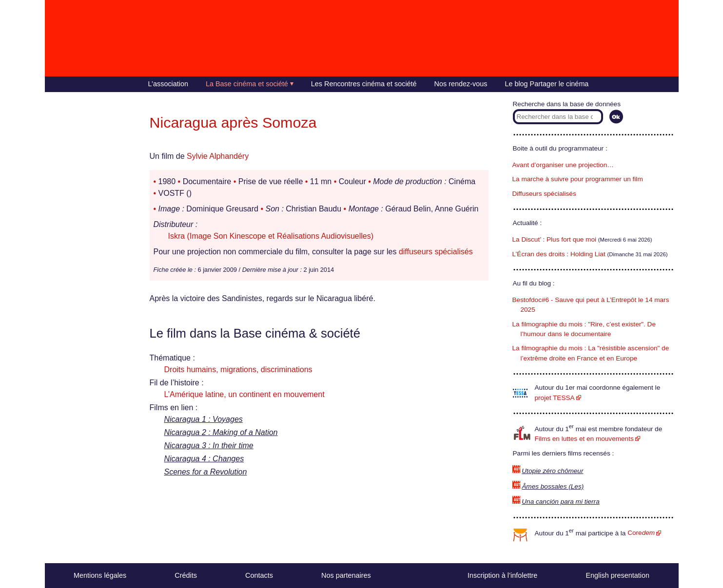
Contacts (259, 575)
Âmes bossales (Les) (553, 486)
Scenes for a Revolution (206, 472)
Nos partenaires (346, 575)
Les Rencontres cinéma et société (364, 84)
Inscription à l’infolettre (502, 575)
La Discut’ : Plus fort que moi (555, 239)
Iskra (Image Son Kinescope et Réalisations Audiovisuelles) (271, 236)
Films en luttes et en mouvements (584, 439)
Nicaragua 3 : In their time (209, 446)
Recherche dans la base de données (567, 104)
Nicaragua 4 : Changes (204, 459)
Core (641, 533)
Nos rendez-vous (461, 84)
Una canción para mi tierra (560, 502)
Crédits (186, 575)
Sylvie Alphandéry (218, 156)
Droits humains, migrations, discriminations (238, 370)
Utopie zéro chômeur (552, 471)
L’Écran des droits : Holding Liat (559, 254)
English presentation (617, 575)
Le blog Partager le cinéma (547, 84)
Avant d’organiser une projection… (563, 165)
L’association (168, 84)
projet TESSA (555, 398)
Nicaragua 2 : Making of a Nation (221, 432)
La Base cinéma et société (247, 84)
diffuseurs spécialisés (436, 252)
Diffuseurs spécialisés (544, 194)
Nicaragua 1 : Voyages (204, 419)
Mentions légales (100, 575)
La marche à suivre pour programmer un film (578, 179)
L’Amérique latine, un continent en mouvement (244, 394)
